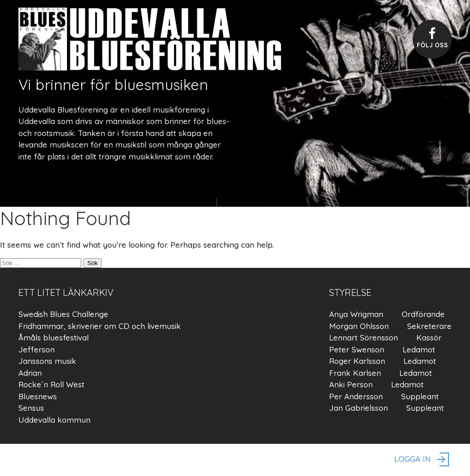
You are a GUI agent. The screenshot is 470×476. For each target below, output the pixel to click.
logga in (423, 460)
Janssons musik (47, 361)
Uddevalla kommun (54, 420)
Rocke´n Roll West (51, 384)
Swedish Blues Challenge (63, 314)
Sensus (31, 408)
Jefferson (36, 349)
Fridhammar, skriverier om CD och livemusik (100, 326)
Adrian (30, 373)
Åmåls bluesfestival (53, 337)
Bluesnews (38, 396)
